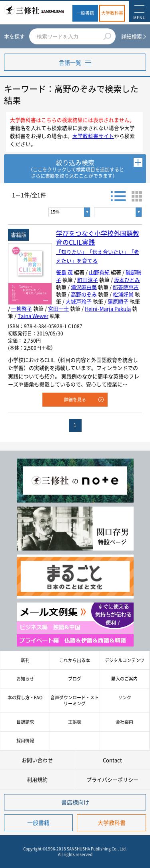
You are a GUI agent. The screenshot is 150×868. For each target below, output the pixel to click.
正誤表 (75, 722)
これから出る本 (75, 660)
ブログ (75, 679)
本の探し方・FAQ (25, 697)
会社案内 (124, 722)
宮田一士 (58, 308)
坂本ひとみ (127, 280)
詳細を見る (75, 400)
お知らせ (25, 679)
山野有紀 (99, 272)
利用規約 (37, 779)
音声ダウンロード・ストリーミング (75, 700)
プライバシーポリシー (112, 779)
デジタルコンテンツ (125, 660)
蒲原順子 (118, 301)
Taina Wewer (33, 316)
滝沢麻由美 (84, 287)
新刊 (25, 660)
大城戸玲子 (79, 301)
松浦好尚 (123, 294)
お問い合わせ (37, 760)
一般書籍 (85, 13)
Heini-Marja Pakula (108, 308)
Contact (112, 760)
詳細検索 (132, 36)
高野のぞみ (84, 294)
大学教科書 (112, 13)
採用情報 (25, 741)
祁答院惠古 (126, 287)
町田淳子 (88, 280)
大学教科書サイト (93, 136)
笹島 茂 (64, 272)
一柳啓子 (22, 308)
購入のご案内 (124, 679)
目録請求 (25, 722)
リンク (125, 697)
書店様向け (75, 802)
